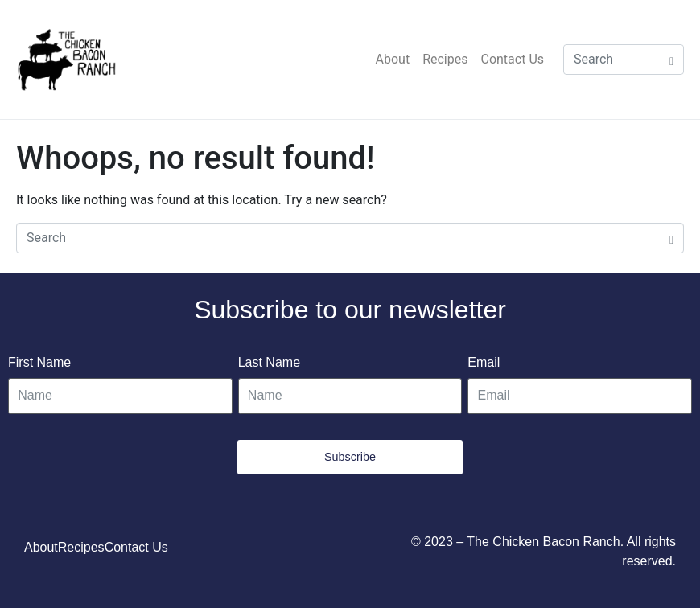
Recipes (445, 59)
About (393, 59)
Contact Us (512, 59)
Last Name (269, 362)
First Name (39, 362)
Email (484, 362)
